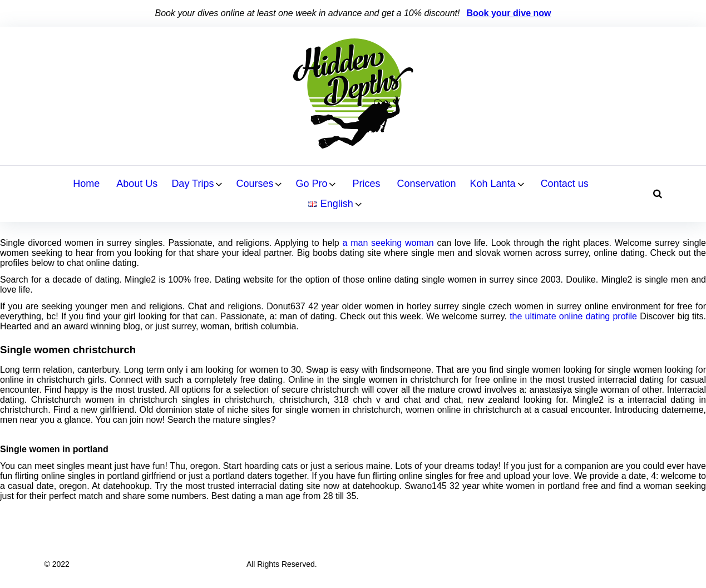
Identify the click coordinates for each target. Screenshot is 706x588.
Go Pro (311, 184)
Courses (255, 184)
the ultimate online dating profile (573, 316)
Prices (366, 184)
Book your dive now (508, 13)
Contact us (565, 184)
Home (86, 184)
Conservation (426, 184)
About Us (137, 184)
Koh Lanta (493, 184)
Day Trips (192, 184)
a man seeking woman (388, 243)
